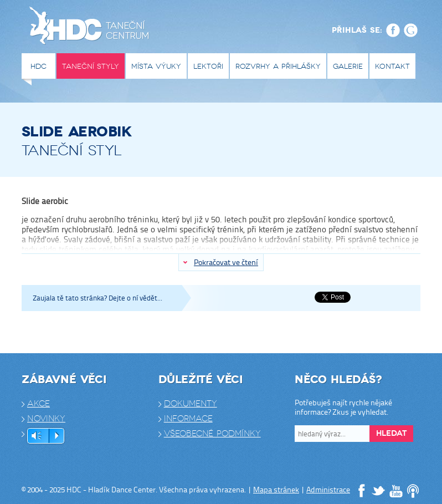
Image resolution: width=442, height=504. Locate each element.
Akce (38, 404)
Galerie (348, 66)
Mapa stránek (276, 489)
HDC (38, 66)
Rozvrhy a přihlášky (278, 66)
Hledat (391, 433)
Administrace (328, 489)
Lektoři (208, 66)
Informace (188, 419)
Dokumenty (191, 404)
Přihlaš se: (357, 30)
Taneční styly (91, 66)
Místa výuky (156, 66)
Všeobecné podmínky (212, 434)
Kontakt (392, 66)
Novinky (46, 419)
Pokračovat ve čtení (226, 262)
